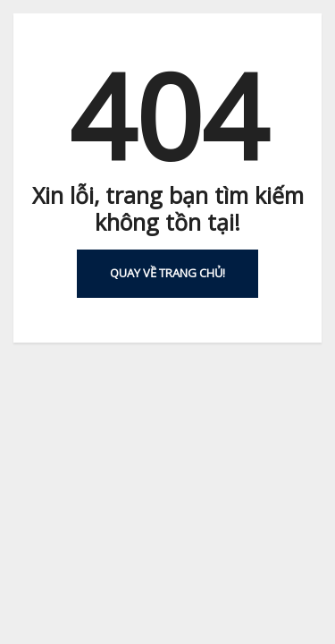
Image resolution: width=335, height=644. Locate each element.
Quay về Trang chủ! (167, 273)
